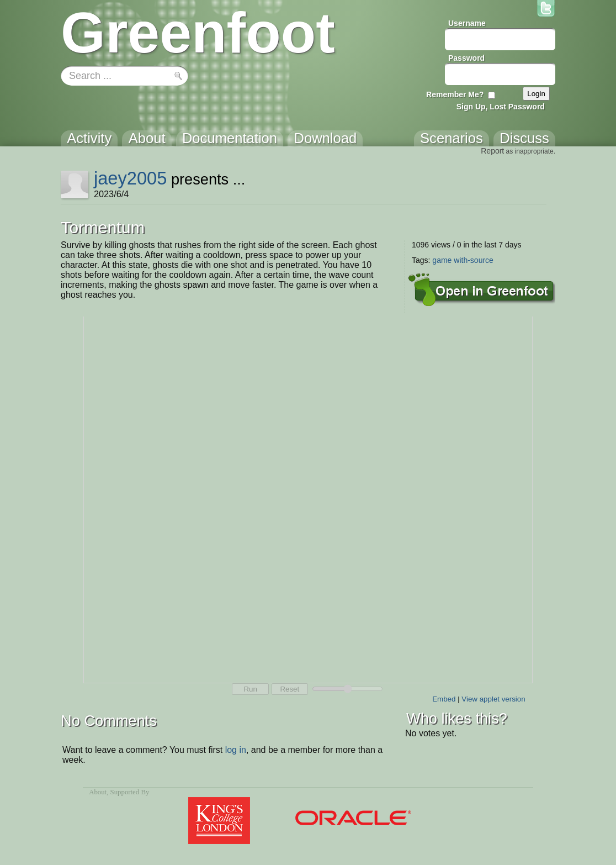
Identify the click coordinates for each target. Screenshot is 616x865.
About (98, 792)
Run (250, 689)
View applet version (493, 699)
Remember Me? (455, 94)
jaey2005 (130, 178)
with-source (474, 260)
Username (467, 23)
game (442, 260)
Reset (290, 689)
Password (466, 58)
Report (492, 151)
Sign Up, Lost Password (501, 107)
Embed (444, 699)
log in (236, 750)
